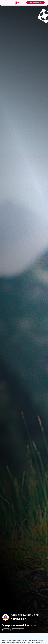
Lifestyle (6, 630)
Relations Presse (18, 630)
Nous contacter (35, 3)
